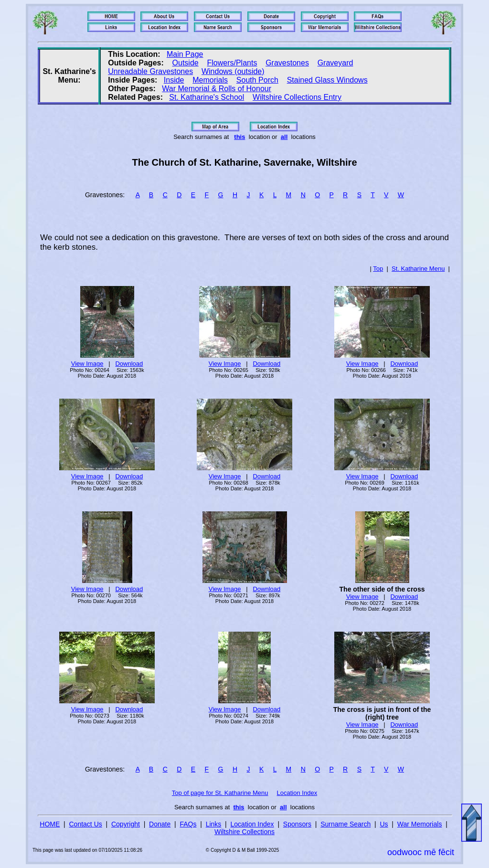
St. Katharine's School (207, 97)
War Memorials (420, 824)
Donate (160, 824)
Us (384, 824)
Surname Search (345, 824)
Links (214, 824)
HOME (50, 824)
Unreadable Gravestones (150, 71)
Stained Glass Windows (327, 80)
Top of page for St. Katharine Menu (220, 793)
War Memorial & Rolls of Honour (217, 89)
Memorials (210, 80)
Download (129, 364)
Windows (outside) (233, 71)
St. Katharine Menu (418, 269)
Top (378, 269)
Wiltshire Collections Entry (297, 97)
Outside (186, 63)
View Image (87, 364)
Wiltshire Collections (244, 832)
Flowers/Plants (232, 63)
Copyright (126, 824)
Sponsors (297, 824)
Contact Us (86, 824)
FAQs (188, 824)
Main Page (185, 54)
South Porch (257, 80)
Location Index (297, 793)
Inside (174, 80)
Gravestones (287, 63)
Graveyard (335, 63)
